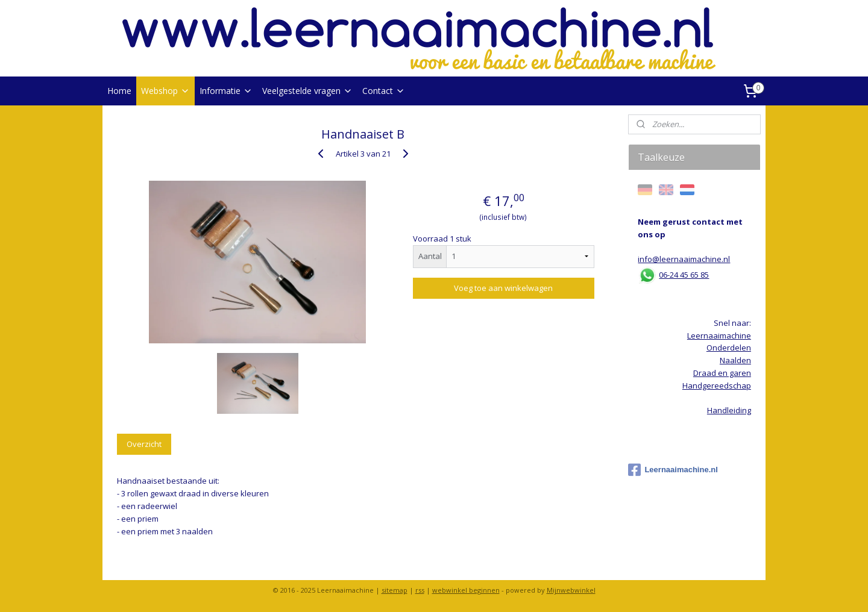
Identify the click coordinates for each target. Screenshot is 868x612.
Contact (384, 91)
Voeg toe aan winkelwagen (503, 288)
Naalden (735, 360)
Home (119, 91)
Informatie (226, 91)
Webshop (165, 91)
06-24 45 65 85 (684, 275)
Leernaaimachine (719, 336)
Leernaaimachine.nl (673, 470)
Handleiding (729, 410)
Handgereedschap (717, 386)
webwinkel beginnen (466, 590)
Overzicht (144, 444)
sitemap (395, 590)
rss (420, 590)
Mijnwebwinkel (571, 590)
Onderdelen (729, 348)
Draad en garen (722, 373)
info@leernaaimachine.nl (684, 259)
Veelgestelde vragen (307, 91)
